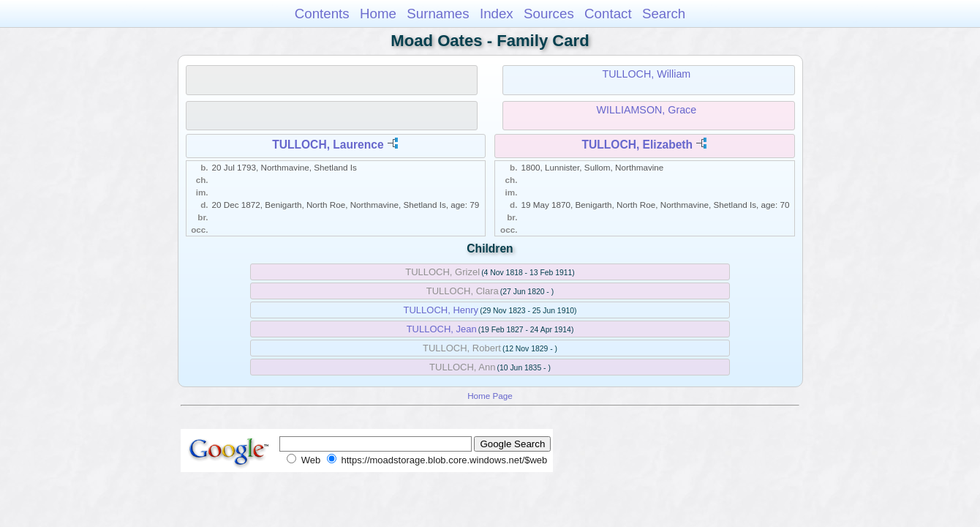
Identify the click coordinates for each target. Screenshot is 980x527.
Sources (549, 14)
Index (497, 14)
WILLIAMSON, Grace (647, 110)
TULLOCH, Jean (442, 329)
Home (378, 14)
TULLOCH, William (647, 74)
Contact (608, 14)
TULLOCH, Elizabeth (637, 145)
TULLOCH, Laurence (328, 145)
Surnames (438, 14)
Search (664, 14)
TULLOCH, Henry (441, 310)
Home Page (490, 396)
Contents (322, 14)
